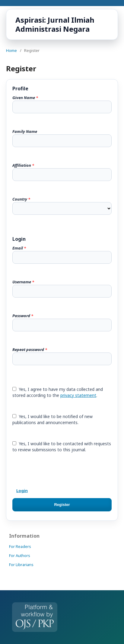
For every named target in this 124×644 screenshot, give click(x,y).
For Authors (20, 555)
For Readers (20, 546)
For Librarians (21, 565)
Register (62, 505)
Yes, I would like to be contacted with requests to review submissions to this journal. (62, 447)
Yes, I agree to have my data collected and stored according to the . (58, 392)
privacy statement (78, 395)
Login (22, 491)
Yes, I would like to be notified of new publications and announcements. (52, 419)
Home (11, 50)
